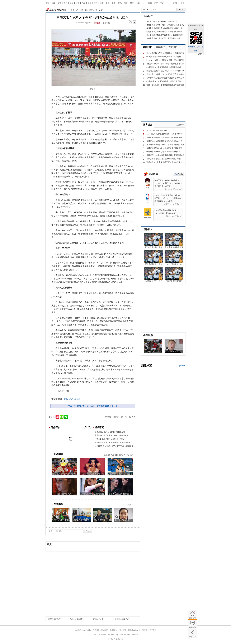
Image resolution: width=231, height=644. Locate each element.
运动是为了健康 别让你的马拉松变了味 (110, 432)
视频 (84, 3)
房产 (156, 3)
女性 (144, 3)
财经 (71, 3)
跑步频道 (80, 10)
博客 (96, 3)
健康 (126, 3)
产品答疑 (153, 630)
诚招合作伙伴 (98, 619)
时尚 (114, 3)
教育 (108, 3)
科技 (77, 3)
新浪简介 (78, 630)
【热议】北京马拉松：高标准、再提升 (110, 439)
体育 (59, 3)
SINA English (133, 630)
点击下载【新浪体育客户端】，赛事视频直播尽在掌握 (93, 406)
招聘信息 (114, 630)
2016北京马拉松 (91, 10)
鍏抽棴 (201, 54)
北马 (66, 399)
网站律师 (123, 630)
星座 (132, 3)
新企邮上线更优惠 (122, 619)
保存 (117, 417)
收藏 (138, 3)
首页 (47, 3)
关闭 (133, 417)
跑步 (71, 399)
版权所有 (119, 639)
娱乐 (65, 3)
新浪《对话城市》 (77, 619)
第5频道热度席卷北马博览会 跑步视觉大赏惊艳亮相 (115, 446)
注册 (175, 3)
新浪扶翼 (147, 366)
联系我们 (105, 630)
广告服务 (96, 630)
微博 (90, 3)
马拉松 (77, 399)
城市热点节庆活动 (55, 619)
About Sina (87, 630)
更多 (162, 3)
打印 (125, 417)
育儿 (120, 3)
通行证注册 (143, 630)
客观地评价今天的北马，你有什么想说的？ (112, 435)
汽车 (150, 3)
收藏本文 (106, 23)
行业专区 (182, 366)
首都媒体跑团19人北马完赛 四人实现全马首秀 (113, 442)
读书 (102, 3)
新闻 (53, 3)
